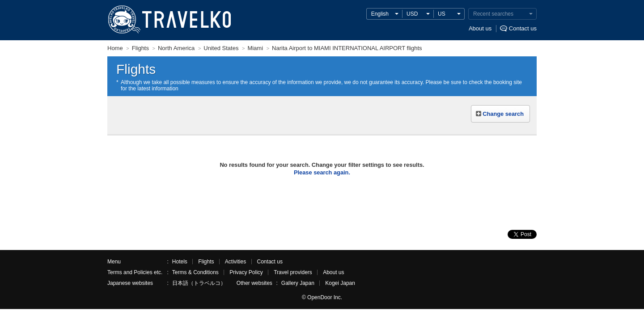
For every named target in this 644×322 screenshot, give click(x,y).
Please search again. (322, 172)
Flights (206, 262)
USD (412, 14)
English (380, 14)
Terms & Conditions (195, 272)
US (442, 14)
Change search (503, 114)
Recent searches (493, 14)
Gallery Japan (298, 283)
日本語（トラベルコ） (199, 283)
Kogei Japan (340, 283)
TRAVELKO (124, 20)
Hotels (180, 262)
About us (480, 28)
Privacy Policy (246, 272)
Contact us (523, 28)
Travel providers (293, 272)
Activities (235, 262)
